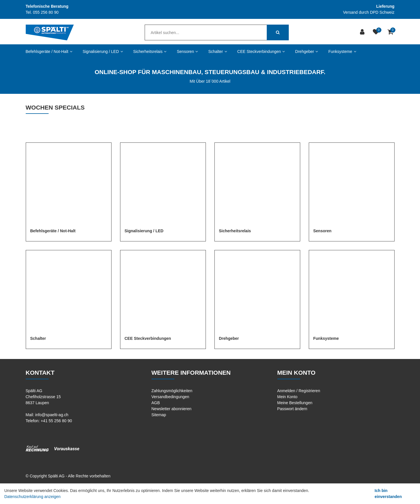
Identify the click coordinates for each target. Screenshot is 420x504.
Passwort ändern (292, 409)
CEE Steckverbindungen (148, 338)
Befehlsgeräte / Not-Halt (53, 231)
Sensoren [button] (187, 51)
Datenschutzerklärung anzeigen (32, 497)
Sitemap (159, 415)
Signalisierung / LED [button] (103, 51)
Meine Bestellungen (295, 403)
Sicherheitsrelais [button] (150, 51)
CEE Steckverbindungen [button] (261, 51)
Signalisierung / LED (144, 231)
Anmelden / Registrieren (299, 391)
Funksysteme (326, 338)
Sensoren (323, 231)
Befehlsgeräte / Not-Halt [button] (49, 51)
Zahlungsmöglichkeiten (172, 391)
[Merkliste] (377, 32)
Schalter (38, 338)
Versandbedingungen (170, 397)
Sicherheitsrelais (235, 231)
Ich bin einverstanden (388, 494)
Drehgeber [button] (306, 51)
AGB (156, 403)
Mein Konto (287, 397)
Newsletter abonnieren (172, 409)
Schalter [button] (217, 51)
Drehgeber (229, 338)
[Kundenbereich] (363, 32)
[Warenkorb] (391, 32)
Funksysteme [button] (342, 51)
